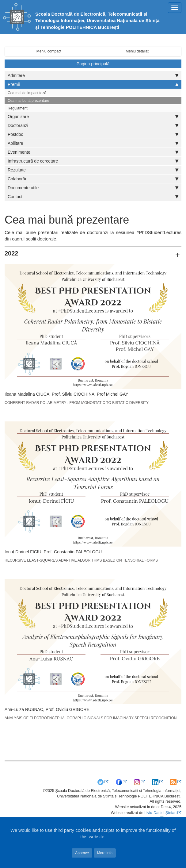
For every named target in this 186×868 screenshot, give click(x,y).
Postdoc (93, 134)
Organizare (93, 117)
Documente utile (93, 188)
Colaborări (93, 179)
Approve (82, 853)
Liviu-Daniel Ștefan (160, 813)
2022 (11, 253)
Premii (93, 84)
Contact (93, 197)
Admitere (93, 75)
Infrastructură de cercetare (93, 161)
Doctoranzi (93, 125)
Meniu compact (49, 51)
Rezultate (93, 170)
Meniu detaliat (137, 51)
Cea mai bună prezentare (28, 101)
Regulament (18, 108)
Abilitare (93, 143)
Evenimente (93, 152)
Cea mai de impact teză (27, 93)
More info (105, 853)
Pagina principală (93, 64)
